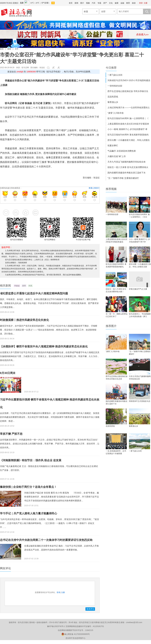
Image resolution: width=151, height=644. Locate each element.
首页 (71, 3)
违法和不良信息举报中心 (75, 638)
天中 (17, 49)
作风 (30, 286)
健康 (117, 3)
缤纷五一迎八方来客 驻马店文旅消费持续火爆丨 (116, 290)
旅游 (134, 3)
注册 (146, 3)
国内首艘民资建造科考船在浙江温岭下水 (127, 173)
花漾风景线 (113, 97)
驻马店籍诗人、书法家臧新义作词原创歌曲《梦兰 (140, 315)
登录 (141, 3)
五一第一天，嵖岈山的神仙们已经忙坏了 (117, 315)
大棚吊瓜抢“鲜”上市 (117, 156)
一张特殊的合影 (115, 86)
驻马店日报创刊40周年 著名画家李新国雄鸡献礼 (116, 265)
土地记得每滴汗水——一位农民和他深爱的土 (129, 108)
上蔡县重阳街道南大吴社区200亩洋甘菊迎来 (128, 124)
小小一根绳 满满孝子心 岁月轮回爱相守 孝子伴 (139, 241)
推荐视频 (111, 189)
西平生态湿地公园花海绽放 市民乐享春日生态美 (117, 378)
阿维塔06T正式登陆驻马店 (140, 401)
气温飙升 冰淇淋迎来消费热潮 (122, 151)
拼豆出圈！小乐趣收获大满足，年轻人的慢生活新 (140, 265)
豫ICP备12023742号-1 (56, 626)
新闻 (76, 3)
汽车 (94, 3)
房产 (105, 3)
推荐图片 (111, 326)
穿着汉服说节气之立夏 (138, 289)
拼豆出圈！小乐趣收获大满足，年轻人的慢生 (129, 140)
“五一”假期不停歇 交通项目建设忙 (123, 178)
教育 (128, 3)
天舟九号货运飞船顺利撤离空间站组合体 (127, 162)
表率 (24, 286)
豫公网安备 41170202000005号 (76, 634)
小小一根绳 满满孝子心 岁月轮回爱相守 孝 (127, 129)
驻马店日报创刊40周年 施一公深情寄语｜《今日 (139, 216)
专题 (99, 3)
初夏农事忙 (113, 146)
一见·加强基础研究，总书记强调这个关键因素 (116, 452)
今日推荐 (111, 68)
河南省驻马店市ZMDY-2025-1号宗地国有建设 (129, 80)
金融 (122, 3)
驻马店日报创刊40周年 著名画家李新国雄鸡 (128, 135)
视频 (88, 3)
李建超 (17, 286)
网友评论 (5, 568)
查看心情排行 (94, 188)
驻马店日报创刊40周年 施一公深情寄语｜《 (128, 118)
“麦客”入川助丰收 (116, 113)
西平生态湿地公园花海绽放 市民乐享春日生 (128, 91)
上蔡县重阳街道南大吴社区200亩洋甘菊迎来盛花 (117, 241)
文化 (111, 3)
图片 (82, 3)
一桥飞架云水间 (115, 75)
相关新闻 (5, 286)
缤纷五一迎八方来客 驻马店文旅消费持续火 (128, 167)
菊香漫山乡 (113, 102)
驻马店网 (25, 68)
